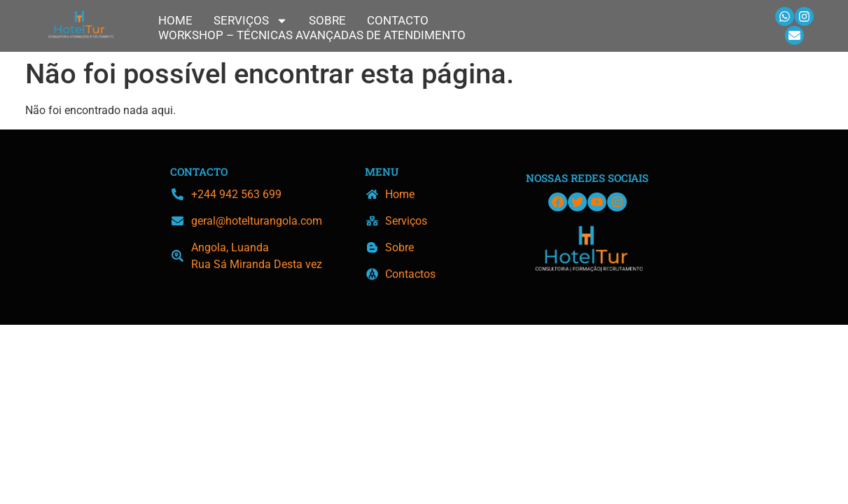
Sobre (327, 20)
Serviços (251, 21)
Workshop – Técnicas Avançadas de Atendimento (312, 35)
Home (175, 20)
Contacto (398, 20)
